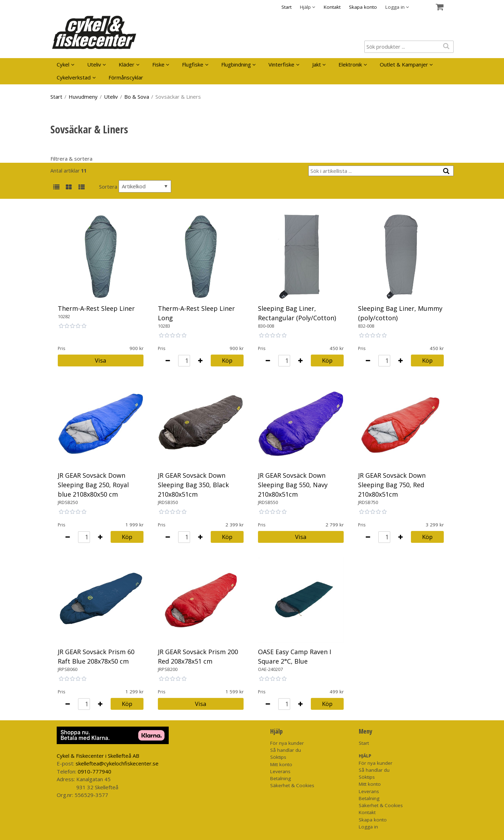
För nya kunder (287, 743)
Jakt (317, 64)
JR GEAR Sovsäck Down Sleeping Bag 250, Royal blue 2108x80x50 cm (93, 485)
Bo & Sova (137, 97)
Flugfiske (193, 64)
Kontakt (332, 7)
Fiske (158, 64)
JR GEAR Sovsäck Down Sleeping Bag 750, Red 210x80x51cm (392, 485)
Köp (227, 360)
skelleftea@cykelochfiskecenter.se (117, 763)
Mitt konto (281, 764)
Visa (100, 360)
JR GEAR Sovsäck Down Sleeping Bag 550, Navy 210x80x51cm (293, 485)
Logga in (368, 827)
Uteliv (94, 64)
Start (286, 7)
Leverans (280, 771)
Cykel (63, 64)
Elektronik (350, 64)
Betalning (281, 778)
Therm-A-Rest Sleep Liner (96, 308)
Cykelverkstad (74, 77)
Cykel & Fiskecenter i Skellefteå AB (98, 756)
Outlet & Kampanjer (404, 64)
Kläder (127, 64)
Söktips (278, 757)
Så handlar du (286, 750)
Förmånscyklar (126, 77)
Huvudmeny (83, 97)
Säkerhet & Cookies (292, 785)
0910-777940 (94, 771)
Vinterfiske (281, 64)
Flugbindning (236, 64)
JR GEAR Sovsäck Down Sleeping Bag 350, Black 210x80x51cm (193, 485)
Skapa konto (363, 7)
